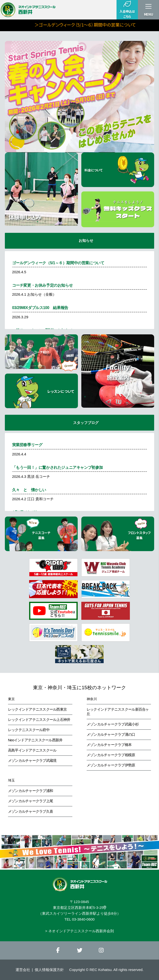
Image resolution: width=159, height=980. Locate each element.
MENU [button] (149, 14)
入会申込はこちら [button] (127, 9)
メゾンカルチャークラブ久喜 (30, 811)
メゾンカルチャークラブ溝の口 (111, 734)
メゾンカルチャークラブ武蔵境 (32, 760)
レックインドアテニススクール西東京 (37, 709)
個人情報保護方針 (49, 970)
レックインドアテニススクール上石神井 (39, 720)
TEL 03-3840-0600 (79, 919)
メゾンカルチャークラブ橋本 (109, 745)
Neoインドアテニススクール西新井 (35, 740)
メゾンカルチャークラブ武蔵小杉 (113, 724)
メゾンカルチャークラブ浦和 (30, 791)
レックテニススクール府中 (29, 730)
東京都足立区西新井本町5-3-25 (79, 908)
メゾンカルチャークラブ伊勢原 (111, 765)
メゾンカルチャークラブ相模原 (111, 755)
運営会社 (23, 970)
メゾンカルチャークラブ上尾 (30, 801)
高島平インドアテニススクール (32, 750)
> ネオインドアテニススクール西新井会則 (79, 931)
